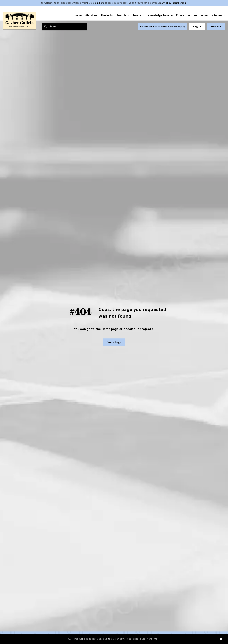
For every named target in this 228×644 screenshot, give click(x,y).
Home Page (114, 342)
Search (121, 15)
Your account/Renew (208, 15)
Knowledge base (159, 15)
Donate (216, 27)
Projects (107, 15)
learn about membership (173, 3)
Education (183, 15)
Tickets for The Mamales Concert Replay (162, 27)
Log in (197, 27)
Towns (137, 15)
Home (78, 15)
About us (91, 15)
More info (152, 639)
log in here (99, 3)
